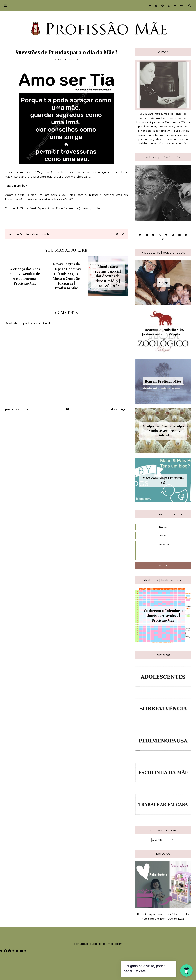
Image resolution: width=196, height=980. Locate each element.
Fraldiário (32, 234)
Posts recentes (17, 409)
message (163, 550)
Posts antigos (117, 409)
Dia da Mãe (15, 234)
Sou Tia (46, 234)
